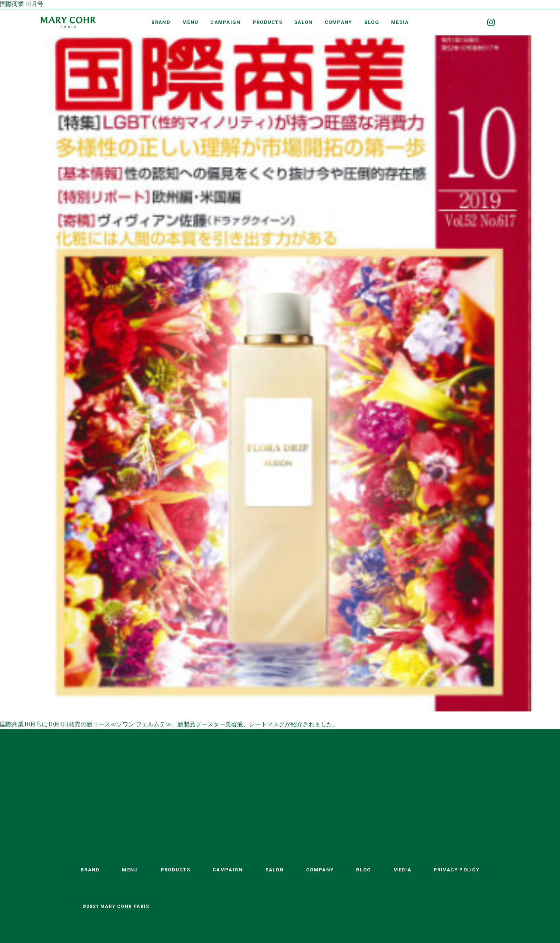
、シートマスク (264, 725)
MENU (190, 22)
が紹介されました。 (312, 725)
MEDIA (400, 22)
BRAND (161, 22)
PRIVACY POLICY (457, 870)
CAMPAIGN (225, 22)
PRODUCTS (268, 22)
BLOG (372, 22)
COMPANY (339, 22)
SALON (303, 22)
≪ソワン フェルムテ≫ (141, 725)
